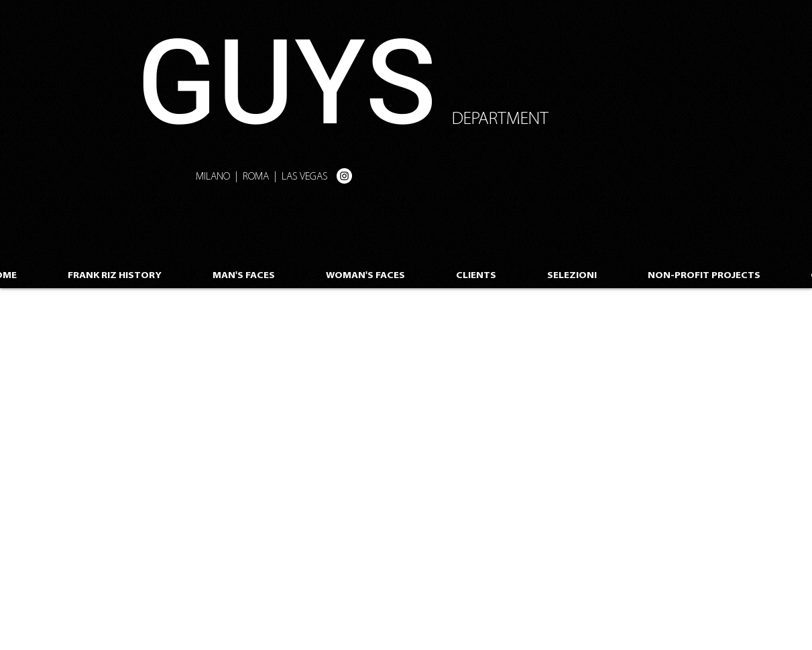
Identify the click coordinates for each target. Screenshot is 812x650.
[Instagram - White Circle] (344, 176)
